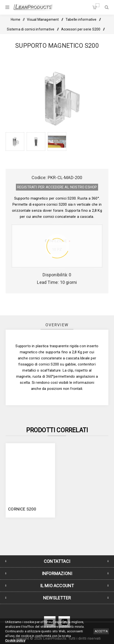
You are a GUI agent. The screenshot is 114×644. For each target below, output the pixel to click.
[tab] (57, 325)
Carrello (97, 5)
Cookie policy (15, 640)
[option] (15, 146)
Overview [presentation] (57, 325)
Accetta (101, 631)
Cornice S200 (22, 509)
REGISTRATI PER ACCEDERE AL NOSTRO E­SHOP (57, 187)
